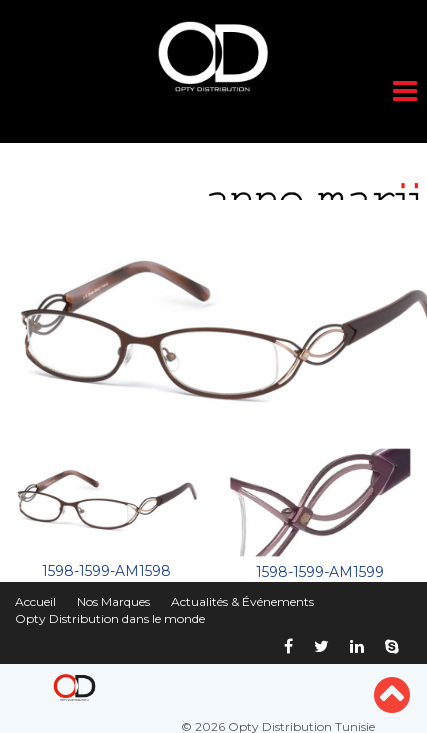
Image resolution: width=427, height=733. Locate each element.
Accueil (35, 601)
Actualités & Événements (242, 601)
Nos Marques (113, 601)
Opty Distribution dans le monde (110, 618)
